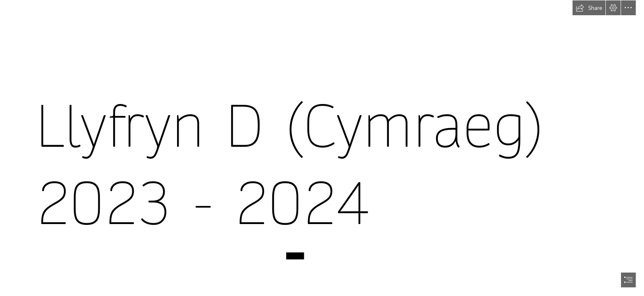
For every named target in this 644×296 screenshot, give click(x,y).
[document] (322, 148)
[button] (589, 8)
